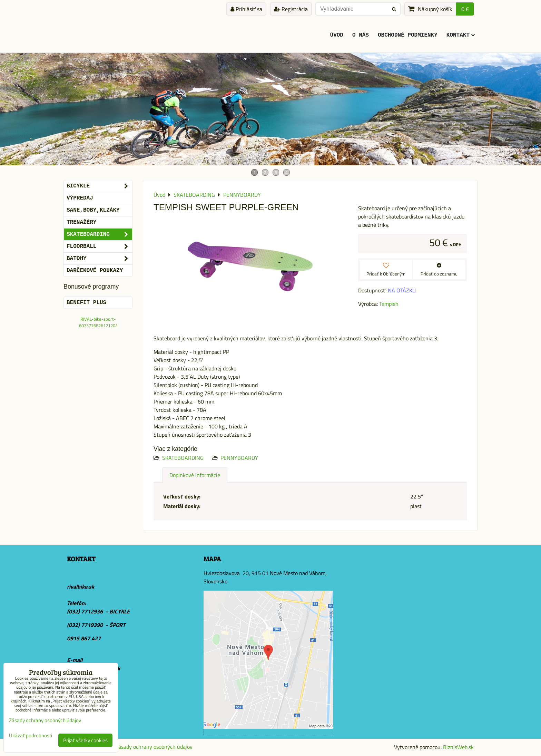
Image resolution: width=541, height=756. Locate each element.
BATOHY (99, 259)
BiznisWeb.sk (458, 747)
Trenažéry (81, 222)
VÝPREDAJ (80, 198)
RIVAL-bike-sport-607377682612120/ (98, 322)
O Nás (361, 35)
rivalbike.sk (81, 587)
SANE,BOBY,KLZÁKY (93, 210)
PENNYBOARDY (239, 458)
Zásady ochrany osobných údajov (154, 747)
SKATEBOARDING (183, 458)
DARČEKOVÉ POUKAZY (95, 271)
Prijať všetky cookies (85, 740)
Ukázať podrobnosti (31, 736)
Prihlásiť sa (246, 9)
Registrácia (291, 9)
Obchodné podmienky (408, 35)
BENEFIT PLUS (86, 303)
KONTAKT (461, 35)
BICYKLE (99, 186)
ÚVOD (337, 35)
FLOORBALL (99, 246)
